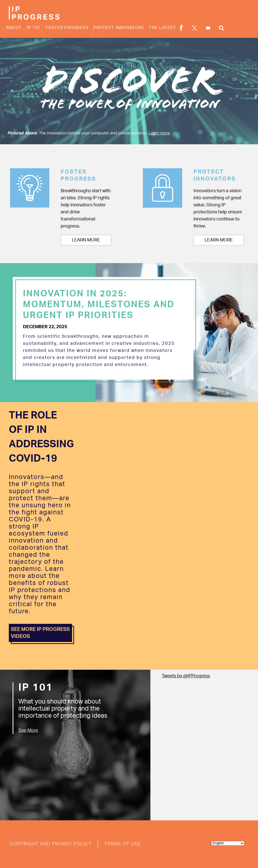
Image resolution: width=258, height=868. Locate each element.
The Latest (163, 28)
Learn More (86, 240)
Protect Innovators (119, 28)
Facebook (181, 28)
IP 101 (34, 28)
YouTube (208, 28)
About (14, 28)
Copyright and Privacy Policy (51, 844)
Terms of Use (123, 844)
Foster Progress (67, 28)
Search (221, 28)
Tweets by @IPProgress (186, 676)
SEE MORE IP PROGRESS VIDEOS (40, 633)
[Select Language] (228, 843)
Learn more (159, 133)
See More (28, 731)
